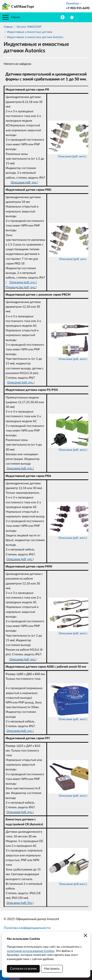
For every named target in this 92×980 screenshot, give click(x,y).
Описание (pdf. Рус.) (20, 903)
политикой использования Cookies (31, 951)
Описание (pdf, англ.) (72, 156)
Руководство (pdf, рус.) (21, 287)
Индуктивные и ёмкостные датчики (30, 32)
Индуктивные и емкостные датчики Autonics (35, 37)
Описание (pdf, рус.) (24, 182)
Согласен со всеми (23, 969)
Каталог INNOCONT (29, 27)
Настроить (52, 969)
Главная (8, 27)
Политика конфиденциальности (27, 928)
